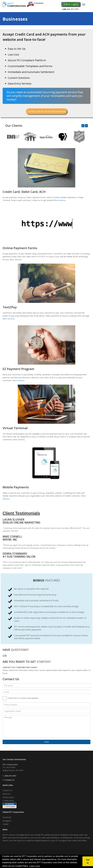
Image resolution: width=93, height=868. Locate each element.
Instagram (7, 821)
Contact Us (10, 780)
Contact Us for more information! (47, 111)
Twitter (6, 824)
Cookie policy (8, 801)
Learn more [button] (35, 866)
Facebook (7, 817)
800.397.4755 (11, 776)
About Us (7, 794)
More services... (60, 200)
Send (47, 742)
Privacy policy (8, 797)
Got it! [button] (88, 861)
